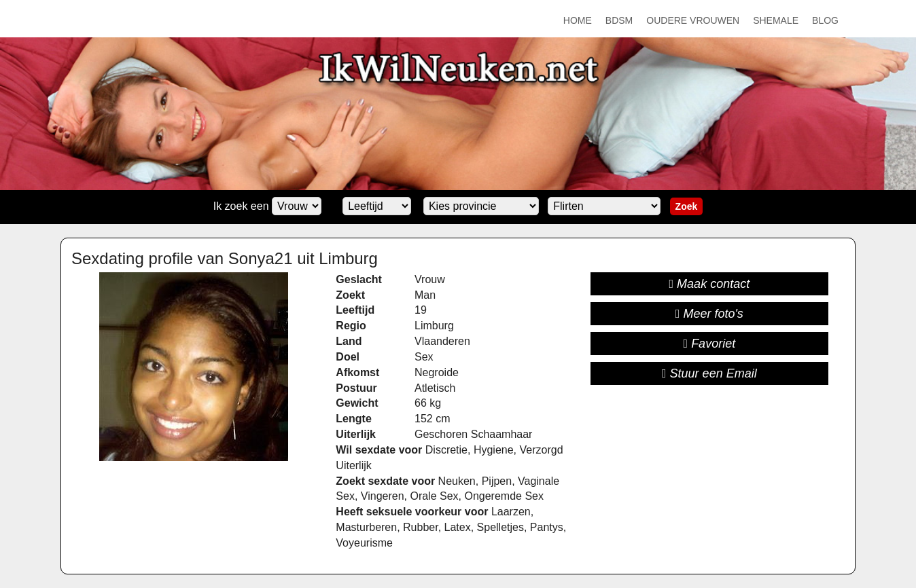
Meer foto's (709, 314)
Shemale (776, 20)
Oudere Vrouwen (693, 20)
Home (578, 20)
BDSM (619, 20)
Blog (825, 20)
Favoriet (710, 344)
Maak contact (710, 284)
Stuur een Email (709, 373)
